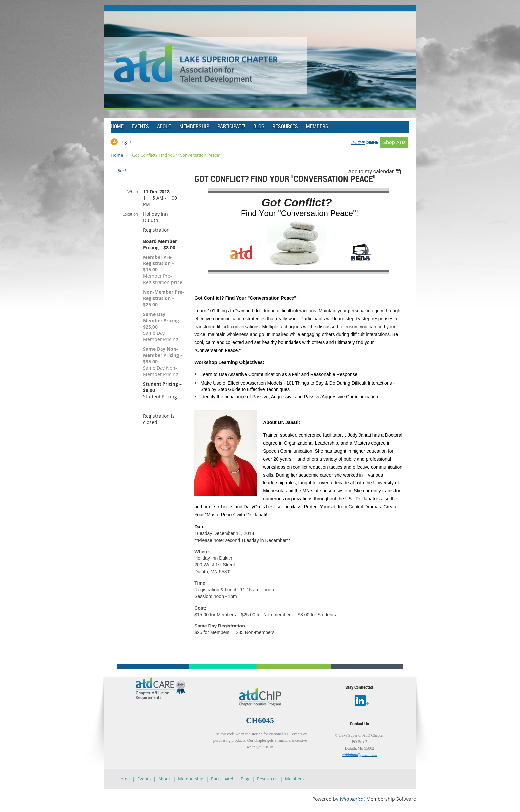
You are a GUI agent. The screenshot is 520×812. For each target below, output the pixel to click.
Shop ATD (394, 142)
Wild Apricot (352, 799)
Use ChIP (358, 142)
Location (130, 214)
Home (117, 155)
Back (122, 170)
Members (294, 779)
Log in (126, 142)
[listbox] (375, 171)
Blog (245, 779)
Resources (267, 779)
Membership (191, 779)
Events (144, 779)
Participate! (222, 779)
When (133, 192)
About (164, 779)
